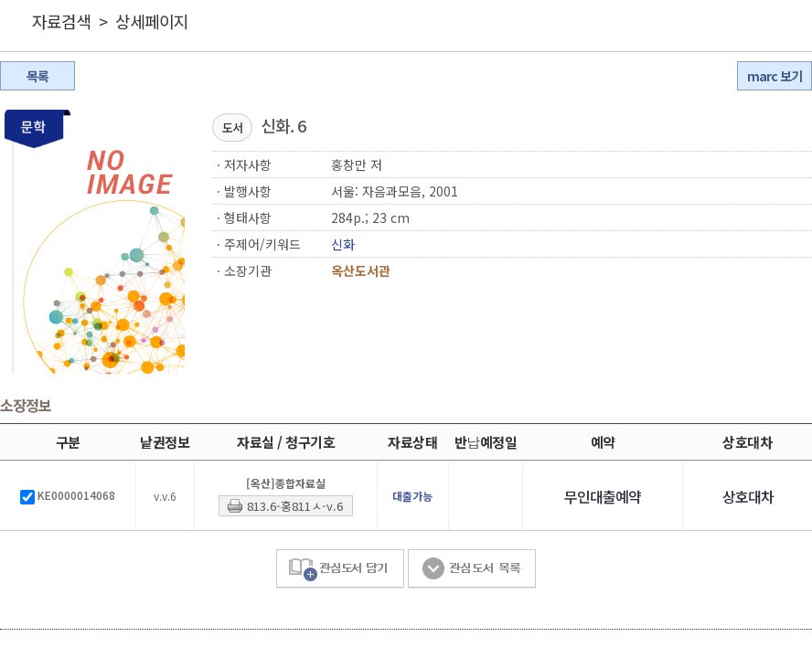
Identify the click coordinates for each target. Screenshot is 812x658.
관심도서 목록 (472, 569)
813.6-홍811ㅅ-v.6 (295, 506)
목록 (37, 76)
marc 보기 (775, 76)
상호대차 (748, 496)
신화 (343, 244)
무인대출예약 (603, 496)
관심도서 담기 (340, 569)
